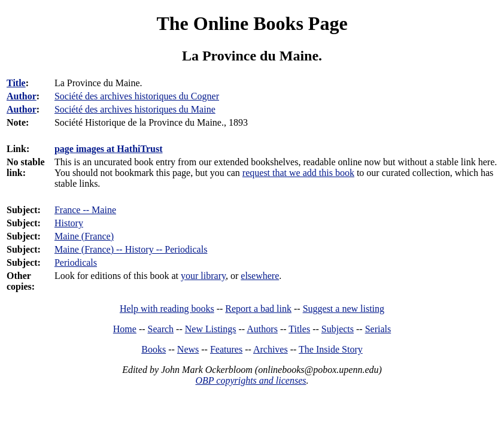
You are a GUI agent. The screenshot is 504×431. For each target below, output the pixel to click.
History (69, 223)
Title (16, 83)
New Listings (211, 329)
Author (22, 96)
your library (203, 276)
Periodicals (76, 262)
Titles (299, 329)
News (188, 349)
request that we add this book (298, 173)
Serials (378, 329)
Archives (271, 349)
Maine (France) (84, 236)
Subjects (338, 329)
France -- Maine (85, 210)
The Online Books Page (252, 23)
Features (226, 349)
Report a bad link (258, 309)
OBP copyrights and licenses (251, 380)
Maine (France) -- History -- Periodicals (131, 249)
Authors (262, 329)
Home (125, 329)
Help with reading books (167, 309)
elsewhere (260, 276)
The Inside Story (331, 349)
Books (154, 349)
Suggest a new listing (344, 309)
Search (161, 329)
